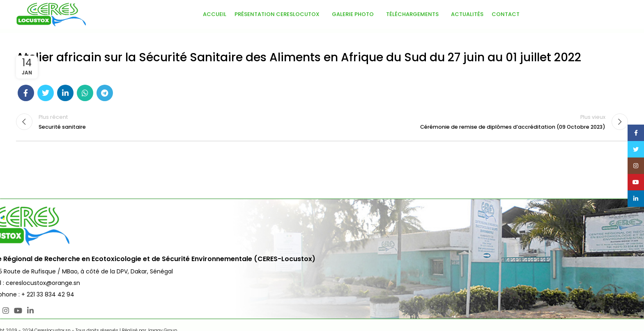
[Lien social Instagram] (44, 310)
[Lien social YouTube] (56, 310)
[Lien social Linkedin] (65, 93)
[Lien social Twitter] (46, 93)
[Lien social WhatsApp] (85, 93)
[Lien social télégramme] (105, 93)
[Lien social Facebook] (26, 93)
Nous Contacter (599, 234)
